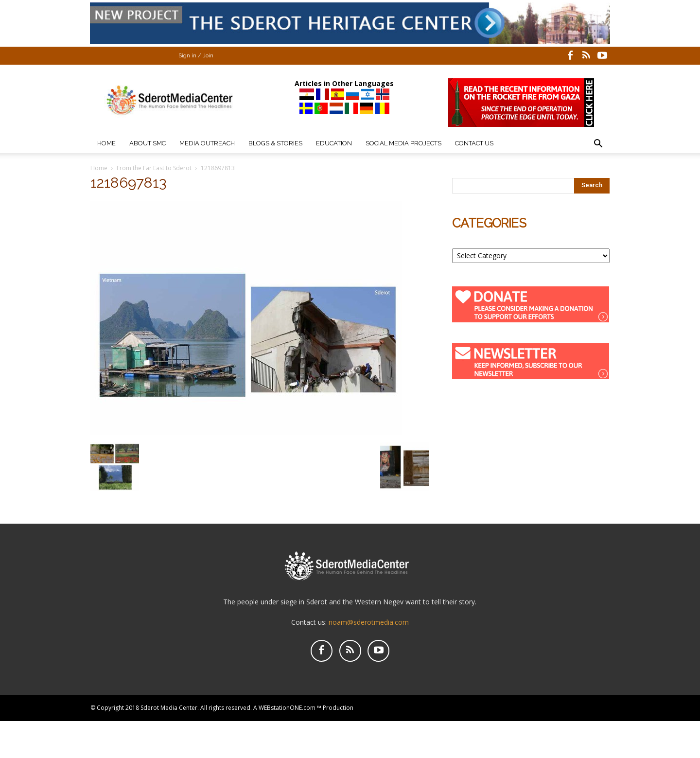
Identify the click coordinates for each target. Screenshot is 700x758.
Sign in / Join (196, 56)
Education (334, 143)
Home (106, 143)
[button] (598, 145)
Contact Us (474, 143)
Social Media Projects (403, 143)
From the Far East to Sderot (154, 168)
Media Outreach (207, 143)
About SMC (148, 143)
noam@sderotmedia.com (369, 622)
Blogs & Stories (275, 143)
